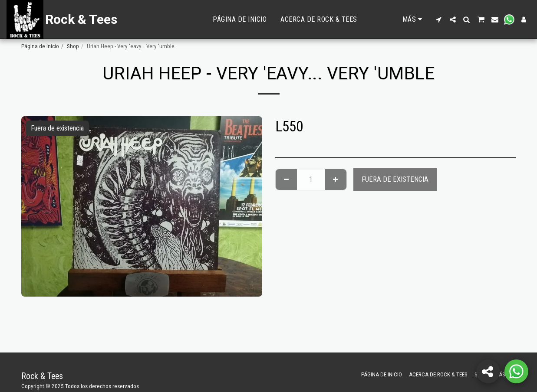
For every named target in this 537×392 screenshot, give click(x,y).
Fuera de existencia (395, 179)
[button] (439, 20)
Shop (73, 46)
